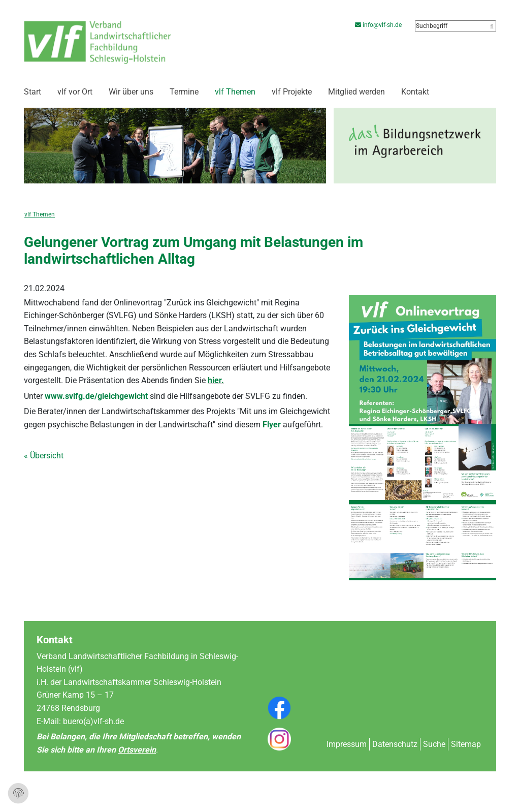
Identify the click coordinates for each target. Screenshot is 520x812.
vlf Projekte (292, 92)
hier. (216, 380)
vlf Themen (235, 92)
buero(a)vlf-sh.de (93, 721)
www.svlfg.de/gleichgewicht (96, 396)
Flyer (273, 425)
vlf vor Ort (75, 92)
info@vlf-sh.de (380, 25)
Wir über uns (131, 92)
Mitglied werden (356, 92)
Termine (184, 92)
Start (32, 92)
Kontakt (415, 92)
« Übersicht (44, 456)
